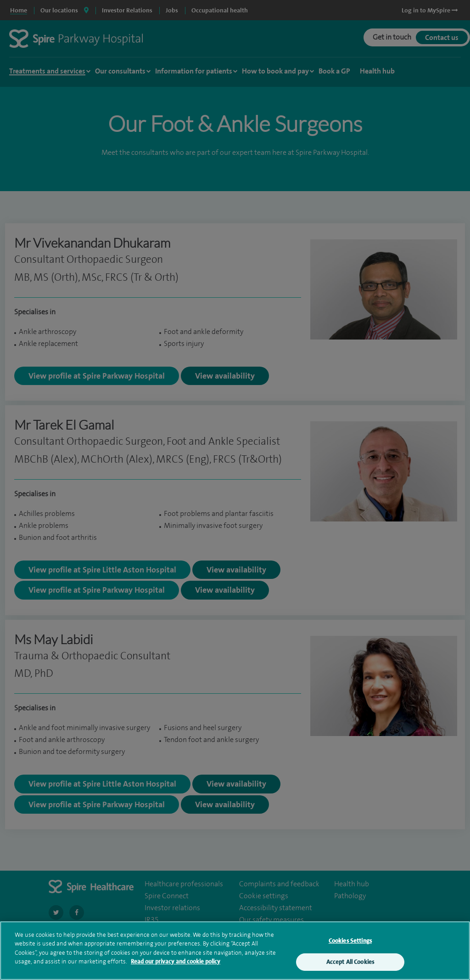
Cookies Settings (350, 941)
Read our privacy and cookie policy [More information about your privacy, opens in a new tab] (176, 962)
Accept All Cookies (350, 962)
